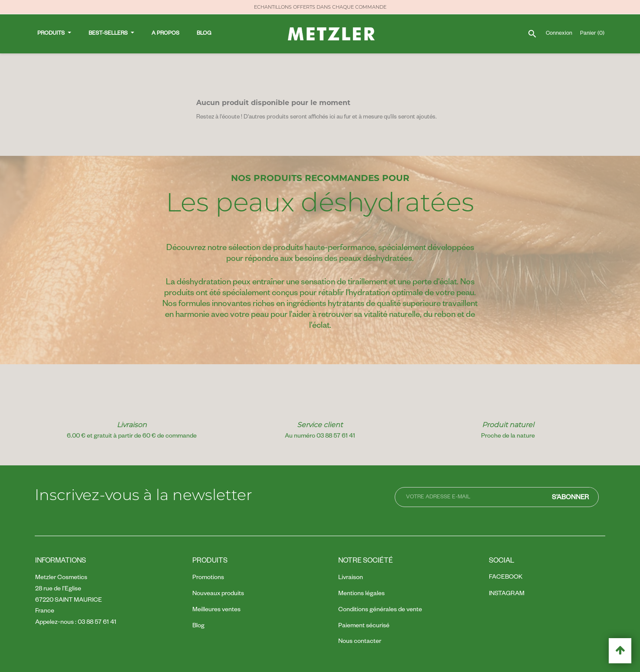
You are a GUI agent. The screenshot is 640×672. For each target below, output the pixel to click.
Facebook (506, 578)
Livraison (351, 578)
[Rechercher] (532, 25)
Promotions (208, 578)
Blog (198, 626)
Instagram (507, 594)
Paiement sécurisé (364, 626)
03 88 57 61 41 (97, 623)
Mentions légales (361, 594)
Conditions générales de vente (380, 610)
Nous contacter (360, 642)
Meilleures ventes (216, 610)
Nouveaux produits (218, 594)
